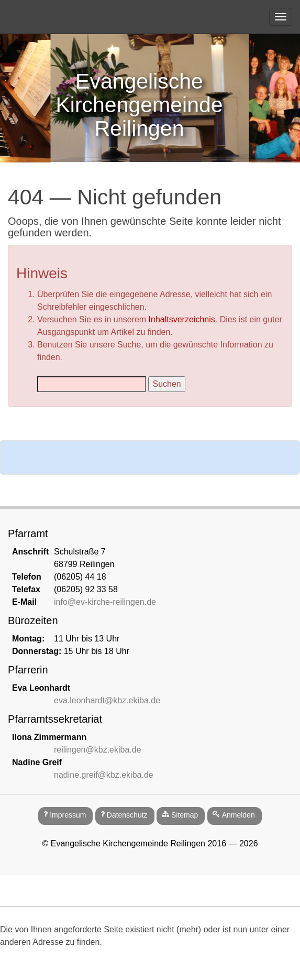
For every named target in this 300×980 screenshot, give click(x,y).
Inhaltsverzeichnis (182, 319)
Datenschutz (127, 815)
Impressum (68, 815)
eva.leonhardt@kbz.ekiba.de (107, 700)
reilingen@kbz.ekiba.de (98, 750)
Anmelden (238, 815)
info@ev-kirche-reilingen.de (105, 602)
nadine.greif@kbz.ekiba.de (104, 775)
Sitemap (185, 815)
